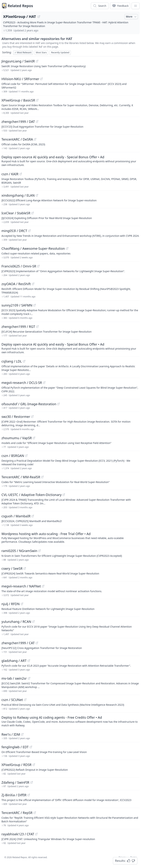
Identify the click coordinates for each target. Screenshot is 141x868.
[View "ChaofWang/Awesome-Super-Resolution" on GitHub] (67, 248)
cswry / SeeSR (12, 568)
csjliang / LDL (12, 361)
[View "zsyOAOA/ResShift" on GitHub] (33, 284)
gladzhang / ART (14, 661)
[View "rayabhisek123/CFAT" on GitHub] (36, 834)
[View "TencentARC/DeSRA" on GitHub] (35, 139)
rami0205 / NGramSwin (19, 551)
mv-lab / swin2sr (14, 678)
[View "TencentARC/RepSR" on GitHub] (35, 813)
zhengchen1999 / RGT (18, 327)
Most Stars (41, 52)
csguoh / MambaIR (16, 516)
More (132, 17)
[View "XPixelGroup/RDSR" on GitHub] (34, 765)
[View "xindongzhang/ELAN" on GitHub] (37, 195)
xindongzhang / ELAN (18, 195)
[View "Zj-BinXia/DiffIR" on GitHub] (29, 795)
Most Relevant (23, 52)
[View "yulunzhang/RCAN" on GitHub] (33, 622)
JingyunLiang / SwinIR (18, 61)
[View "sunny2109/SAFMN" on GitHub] (34, 305)
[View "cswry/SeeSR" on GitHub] (25, 568)
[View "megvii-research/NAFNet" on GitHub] (43, 586)
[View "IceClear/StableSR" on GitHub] (32, 213)
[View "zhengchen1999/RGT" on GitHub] (37, 327)
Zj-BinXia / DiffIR (14, 795)
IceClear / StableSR (16, 213)
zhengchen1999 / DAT (18, 122)
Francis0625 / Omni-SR (19, 266)
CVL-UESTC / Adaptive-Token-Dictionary (31, 495)
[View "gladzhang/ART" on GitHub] (29, 661)
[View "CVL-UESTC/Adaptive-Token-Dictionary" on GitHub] (64, 495)
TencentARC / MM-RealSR (21, 477)
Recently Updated (60, 52)
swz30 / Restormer (16, 417)
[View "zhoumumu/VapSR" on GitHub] (34, 438)
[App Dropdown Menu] (136, 6)
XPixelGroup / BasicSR (18, 100)
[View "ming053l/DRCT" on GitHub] (29, 231)
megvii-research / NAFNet (21, 586)
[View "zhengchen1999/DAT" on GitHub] (37, 122)
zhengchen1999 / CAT (18, 643)
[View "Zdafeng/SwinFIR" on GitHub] (32, 782)
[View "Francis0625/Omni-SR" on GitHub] (38, 266)
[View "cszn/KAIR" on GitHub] (21, 174)
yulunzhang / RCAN (16, 622)
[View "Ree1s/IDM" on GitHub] (22, 734)
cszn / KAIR (10, 174)
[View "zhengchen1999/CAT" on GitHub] (37, 643)
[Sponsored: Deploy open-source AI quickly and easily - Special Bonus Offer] (70, 161)
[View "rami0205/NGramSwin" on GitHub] (39, 551)
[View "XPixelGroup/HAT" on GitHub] (39, 17)
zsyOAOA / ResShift (16, 284)
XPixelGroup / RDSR (17, 765)
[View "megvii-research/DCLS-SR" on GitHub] (44, 383)
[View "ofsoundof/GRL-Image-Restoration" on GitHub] (58, 404)
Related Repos (20, 6)
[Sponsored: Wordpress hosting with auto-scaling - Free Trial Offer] (70, 537)
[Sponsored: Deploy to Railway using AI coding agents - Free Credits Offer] (70, 721)
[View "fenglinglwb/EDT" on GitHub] (31, 747)
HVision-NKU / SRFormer (20, 79)
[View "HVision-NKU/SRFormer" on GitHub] (41, 79)
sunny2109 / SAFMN (17, 305)
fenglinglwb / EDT (15, 747)
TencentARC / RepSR (17, 813)
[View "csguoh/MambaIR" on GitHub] (33, 516)
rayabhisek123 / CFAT (18, 834)
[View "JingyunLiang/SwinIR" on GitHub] (37, 61)
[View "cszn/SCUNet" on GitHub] (25, 700)
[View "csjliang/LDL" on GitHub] (24, 361)
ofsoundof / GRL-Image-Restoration (29, 404)
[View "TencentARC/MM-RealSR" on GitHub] (42, 477)
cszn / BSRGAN (13, 456)
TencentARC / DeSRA (17, 139)
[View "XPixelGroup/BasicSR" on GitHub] (37, 100)
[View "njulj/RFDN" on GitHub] (22, 604)
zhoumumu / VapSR (17, 438)
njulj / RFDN (11, 604)
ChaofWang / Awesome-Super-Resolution (33, 248)
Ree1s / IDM (11, 734)
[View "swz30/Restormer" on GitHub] (32, 417)
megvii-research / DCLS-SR (22, 383)
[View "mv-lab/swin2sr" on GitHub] (29, 678)
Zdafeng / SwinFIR (15, 782)
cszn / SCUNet (12, 700)
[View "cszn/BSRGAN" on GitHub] (26, 456)
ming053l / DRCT (14, 231)
